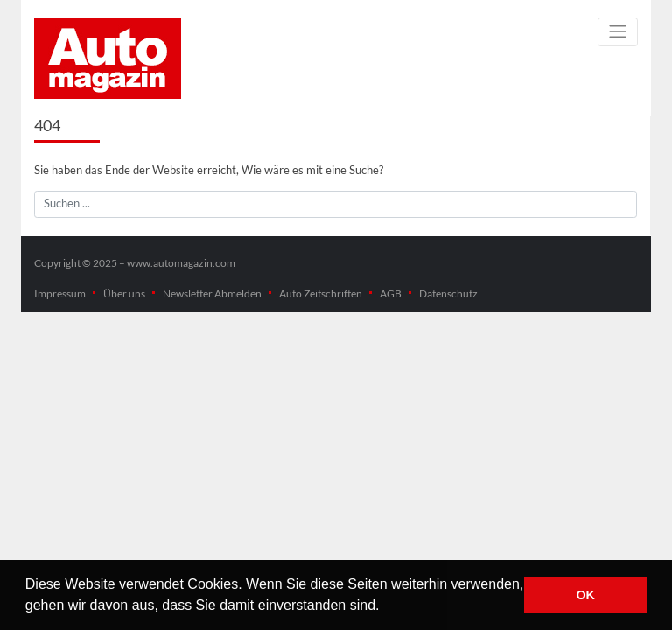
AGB (391, 294)
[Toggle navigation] (618, 32)
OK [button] (585, 595)
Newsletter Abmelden (212, 294)
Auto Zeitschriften (321, 294)
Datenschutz (448, 294)
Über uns (124, 294)
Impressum (60, 294)
